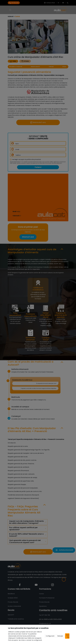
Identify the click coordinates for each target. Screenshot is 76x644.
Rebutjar (60, 636)
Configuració (50, 636)
